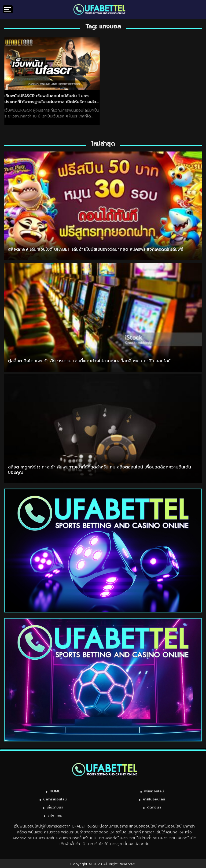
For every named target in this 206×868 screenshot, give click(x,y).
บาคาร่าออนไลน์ (55, 799)
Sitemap (55, 815)
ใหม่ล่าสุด (103, 144)
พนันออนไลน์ (154, 791)
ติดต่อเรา (154, 807)
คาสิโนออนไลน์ (154, 799)
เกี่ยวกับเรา (55, 807)
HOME (55, 791)
